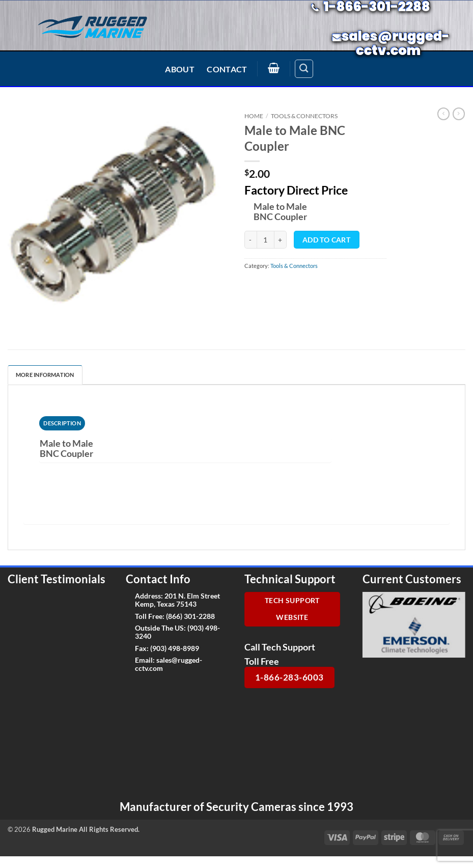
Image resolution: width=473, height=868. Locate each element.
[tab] (62, 423)
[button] (274, 68)
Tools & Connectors (304, 116)
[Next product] (443, 114)
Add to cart (326, 240)
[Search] (304, 69)
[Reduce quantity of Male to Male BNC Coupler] (251, 240)
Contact (227, 69)
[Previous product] (459, 114)
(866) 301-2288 (190, 616)
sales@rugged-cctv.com (169, 664)
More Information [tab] (45, 375)
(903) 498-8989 (175, 648)
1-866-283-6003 (289, 677)
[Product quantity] (266, 240)
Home (254, 116)
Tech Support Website (292, 609)
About (180, 69)
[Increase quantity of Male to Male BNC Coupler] (281, 240)
